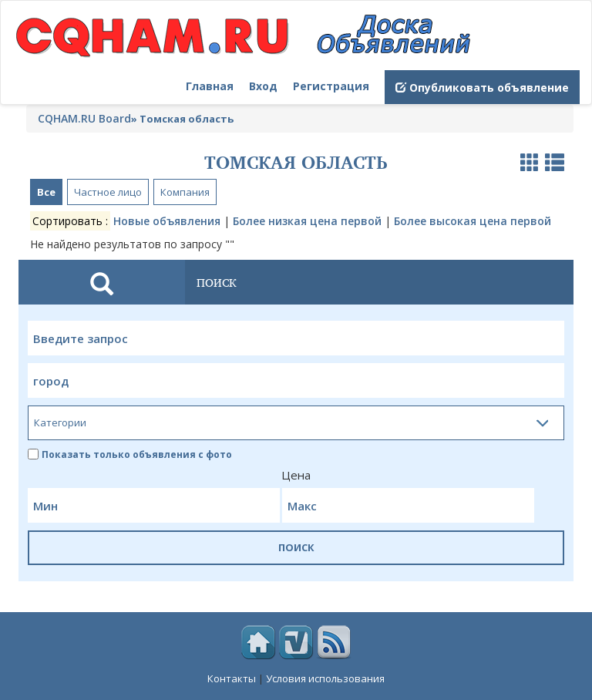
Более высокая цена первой (473, 221)
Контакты (232, 678)
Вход (263, 86)
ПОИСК (296, 547)
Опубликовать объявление (482, 87)
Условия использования (325, 678)
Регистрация (331, 86)
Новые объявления (167, 221)
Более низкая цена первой (307, 221)
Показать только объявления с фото (130, 454)
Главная (210, 86)
